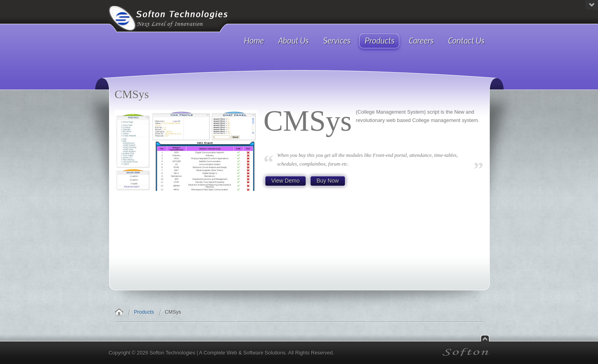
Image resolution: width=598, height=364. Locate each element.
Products (144, 312)
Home (119, 312)
